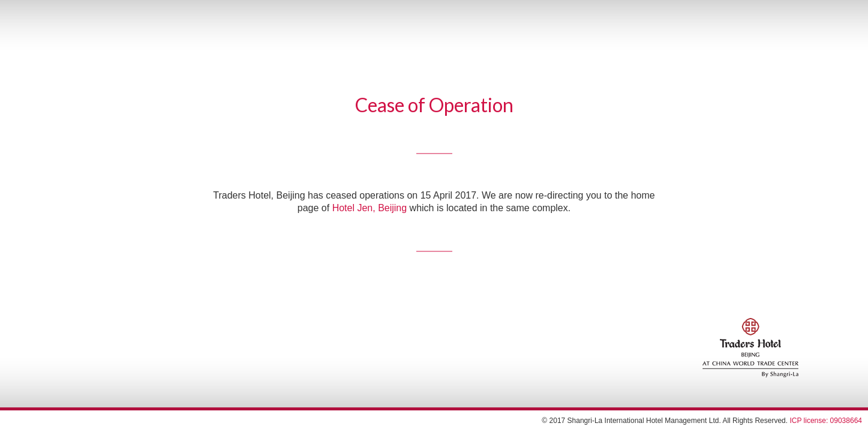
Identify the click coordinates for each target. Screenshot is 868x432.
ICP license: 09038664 (826, 421)
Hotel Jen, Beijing (370, 208)
